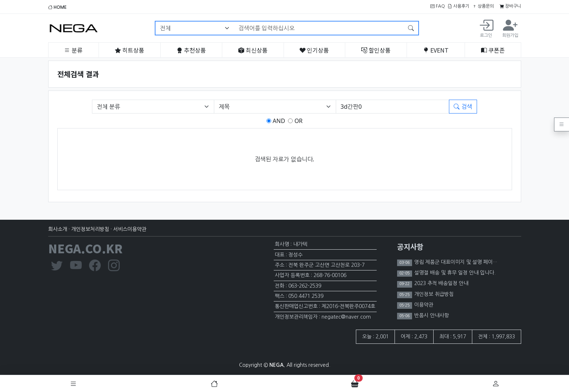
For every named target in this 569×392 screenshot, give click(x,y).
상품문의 (483, 6)
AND (278, 121)
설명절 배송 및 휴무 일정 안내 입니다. (454, 273)
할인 (376, 50)
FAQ (438, 6)
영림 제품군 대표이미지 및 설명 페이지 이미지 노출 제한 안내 (479, 262)
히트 (130, 50)
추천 (191, 50)
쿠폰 (493, 50)
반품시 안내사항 (431, 315)
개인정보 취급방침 (433, 294)
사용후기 (459, 6)
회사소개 (58, 229)
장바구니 (510, 6)
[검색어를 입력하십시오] (319, 28)
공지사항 (410, 247)
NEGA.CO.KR (85, 248)
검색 (463, 107)
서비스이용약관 (130, 229)
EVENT (436, 50)
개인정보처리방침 (90, 229)
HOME (57, 7)
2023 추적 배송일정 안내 (441, 283)
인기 (314, 50)
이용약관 (423, 305)
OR (298, 121)
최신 (253, 50)
